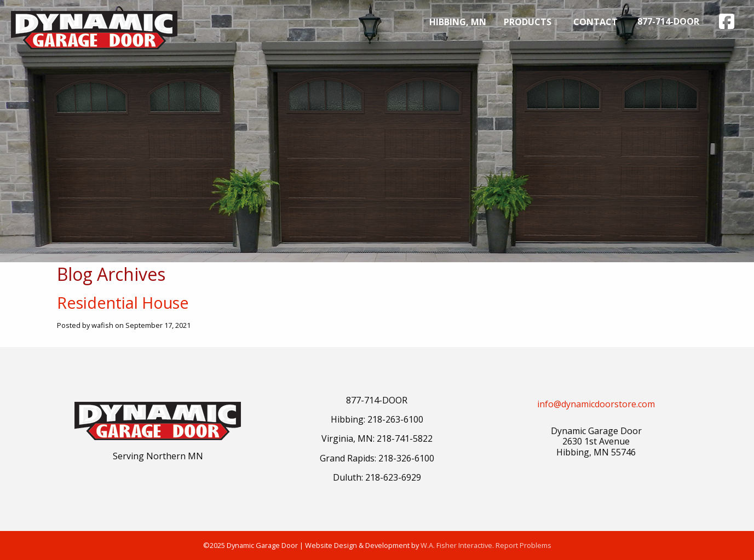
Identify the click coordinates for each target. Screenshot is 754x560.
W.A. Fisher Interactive (456, 545)
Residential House (123, 302)
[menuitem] (458, 22)
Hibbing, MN (458, 22)
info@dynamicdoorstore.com (596, 404)
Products (528, 22)
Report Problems (523, 545)
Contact (595, 22)
